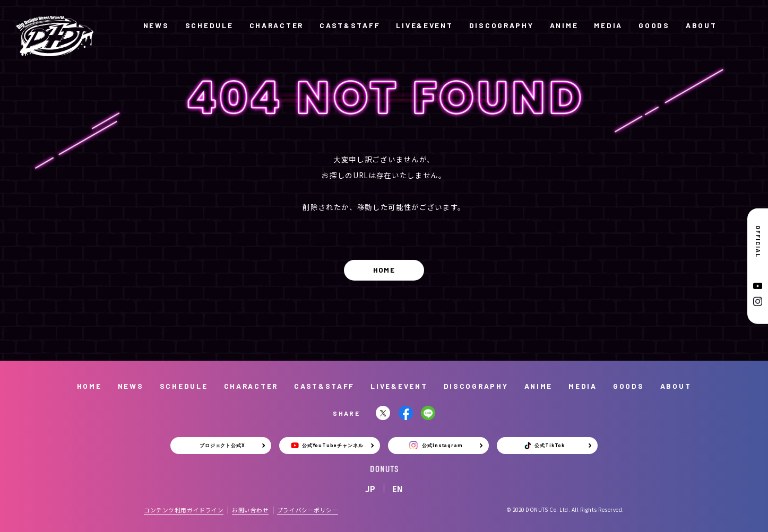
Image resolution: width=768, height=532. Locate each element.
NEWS (156, 25)
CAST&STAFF (350, 25)
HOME (384, 270)
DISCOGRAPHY (502, 25)
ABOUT (701, 25)
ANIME (564, 25)
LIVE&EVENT (424, 25)
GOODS (654, 25)
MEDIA (608, 25)
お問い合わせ (250, 510)
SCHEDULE (209, 25)
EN (398, 489)
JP (370, 489)
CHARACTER (277, 25)
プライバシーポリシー (308, 510)
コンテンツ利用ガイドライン (184, 510)
